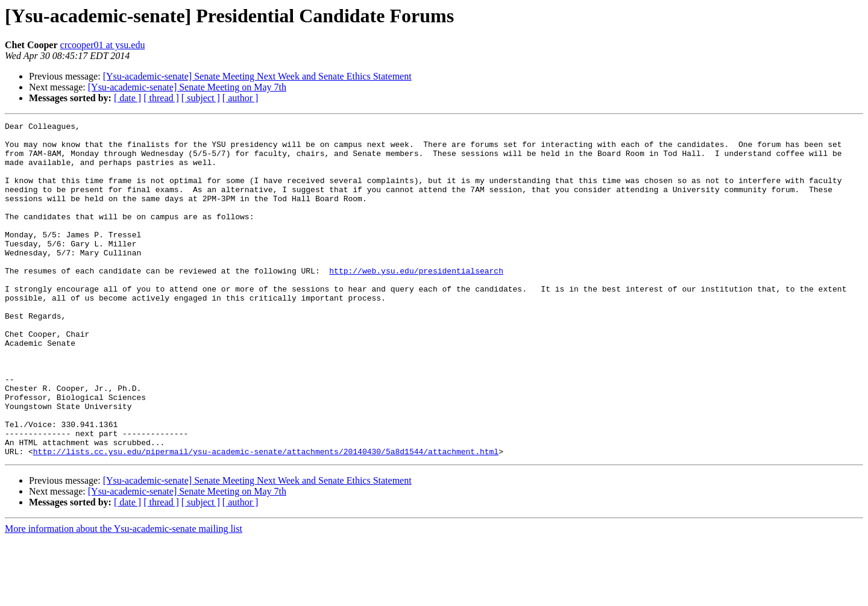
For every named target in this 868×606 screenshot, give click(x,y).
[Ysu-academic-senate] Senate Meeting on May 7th (187, 87)
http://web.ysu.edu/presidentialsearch (416, 301)
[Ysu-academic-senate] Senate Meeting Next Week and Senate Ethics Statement (257, 76)
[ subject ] (201, 98)
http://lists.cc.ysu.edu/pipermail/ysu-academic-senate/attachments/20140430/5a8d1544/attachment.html (266, 518)
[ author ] (241, 98)
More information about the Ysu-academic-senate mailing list (124, 595)
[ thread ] (161, 98)
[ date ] (127, 98)
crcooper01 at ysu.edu (103, 45)
